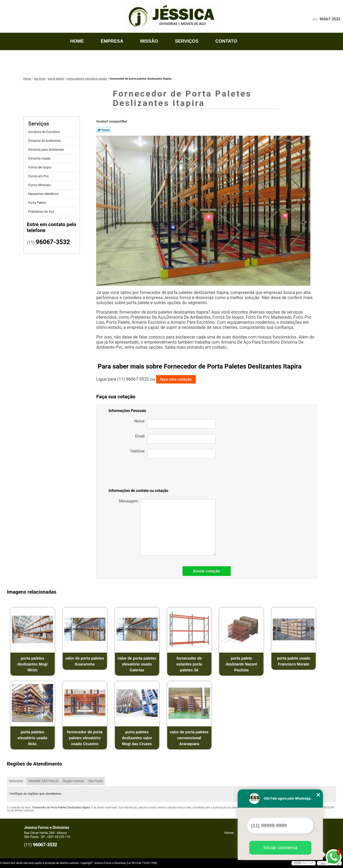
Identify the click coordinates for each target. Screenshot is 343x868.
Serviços (187, 41)
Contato (226, 41)
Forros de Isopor (40, 167)
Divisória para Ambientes (46, 150)
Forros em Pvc (39, 176)
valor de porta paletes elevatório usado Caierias (137, 664)
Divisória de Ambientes (45, 141)
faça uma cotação (176, 379)
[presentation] (178, 475)
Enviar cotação (207, 571)
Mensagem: (167, 527)
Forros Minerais (40, 185)
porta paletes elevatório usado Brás (32, 738)
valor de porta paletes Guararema (85, 661)
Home (77, 41)
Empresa (112, 41)
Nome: (175, 424)
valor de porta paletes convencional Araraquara (189, 738)
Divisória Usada (40, 159)
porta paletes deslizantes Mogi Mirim (32, 664)
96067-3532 (330, 19)
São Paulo (95, 781)
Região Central (73, 781)
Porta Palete (37, 203)
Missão (149, 41)
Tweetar (104, 130)
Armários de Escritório (44, 132)
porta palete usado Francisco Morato (294, 661)
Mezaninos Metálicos (44, 194)
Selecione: (16, 781)
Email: (175, 439)
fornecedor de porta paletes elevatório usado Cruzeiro (85, 738)
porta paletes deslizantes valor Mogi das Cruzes (137, 738)
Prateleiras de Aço (42, 212)
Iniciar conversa (280, 848)
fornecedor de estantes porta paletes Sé (189, 664)
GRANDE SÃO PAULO (43, 781)
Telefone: (173, 454)
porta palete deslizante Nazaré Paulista (241, 664)
